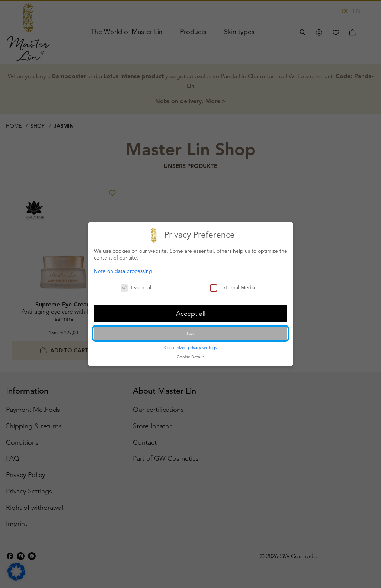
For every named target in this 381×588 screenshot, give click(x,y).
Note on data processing (123, 271)
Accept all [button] (191, 314)
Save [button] (190, 333)
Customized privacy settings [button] (191, 347)
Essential (136, 287)
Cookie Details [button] (190, 357)
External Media (233, 287)
